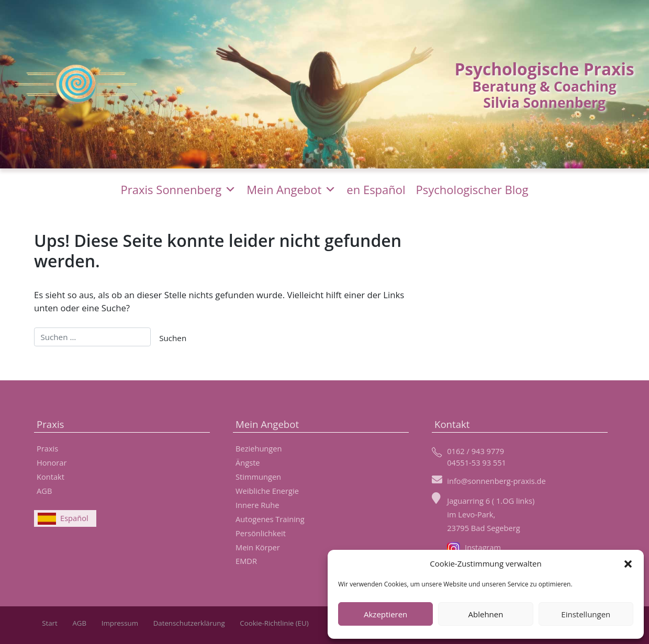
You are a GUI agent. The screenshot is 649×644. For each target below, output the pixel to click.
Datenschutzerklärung (189, 623)
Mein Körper (258, 547)
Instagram (474, 547)
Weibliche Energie (267, 491)
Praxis (47, 448)
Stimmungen (258, 477)
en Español (376, 189)
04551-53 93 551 (477, 462)
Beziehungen (259, 448)
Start (50, 623)
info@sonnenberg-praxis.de (496, 481)
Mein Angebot (291, 189)
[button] (628, 563)
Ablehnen (486, 614)
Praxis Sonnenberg (179, 189)
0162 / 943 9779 (475, 451)
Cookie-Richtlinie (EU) (274, 623)
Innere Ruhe (257, 505)
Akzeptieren (385, 614)
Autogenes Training (270, 519)
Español (74, 518)
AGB (44, 491)
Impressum (120, 623)
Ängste (248, 462)
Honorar (52, 462)
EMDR (246, 561)
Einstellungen (586, 614)
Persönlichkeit (261, 533)
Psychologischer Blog (472, 189)
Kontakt (51, 477)
